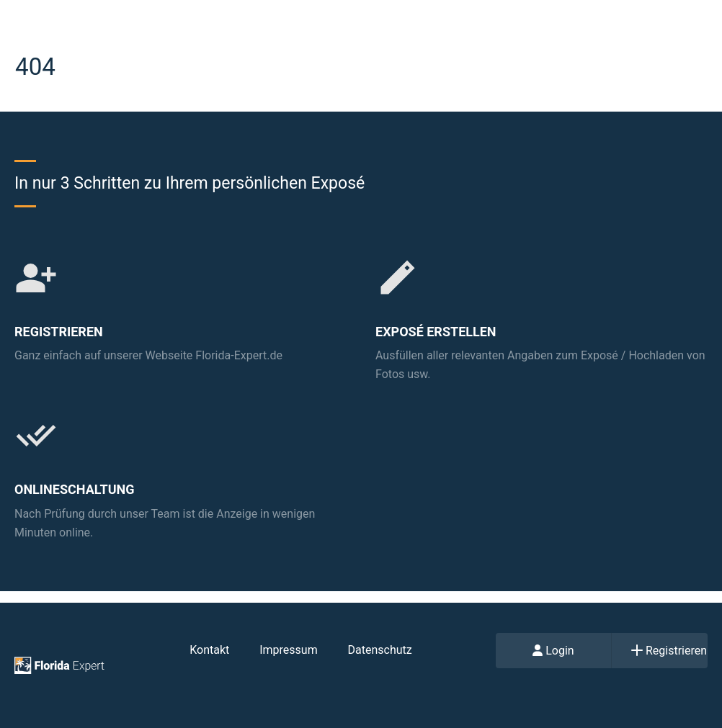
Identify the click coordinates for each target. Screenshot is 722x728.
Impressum (289, 650)
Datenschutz (380, 650)
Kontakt (209, 650)
